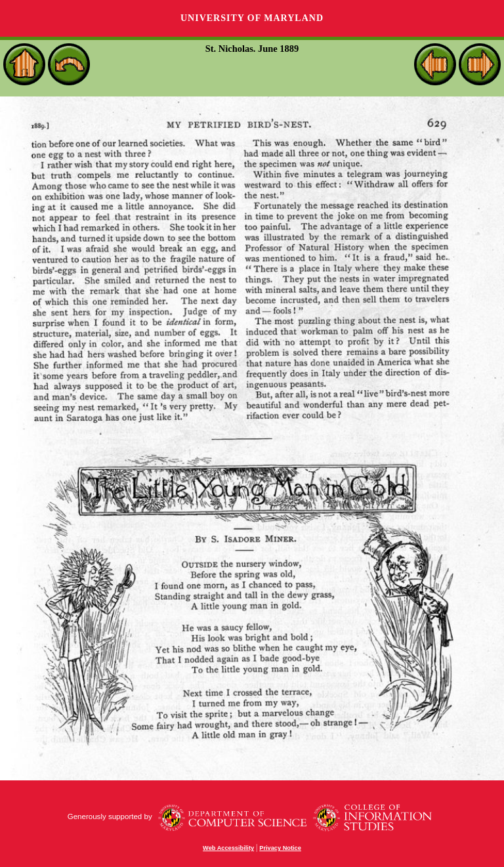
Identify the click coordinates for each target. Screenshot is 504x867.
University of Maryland (252, 18)
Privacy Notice (280, 848)
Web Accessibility (228, 848)
